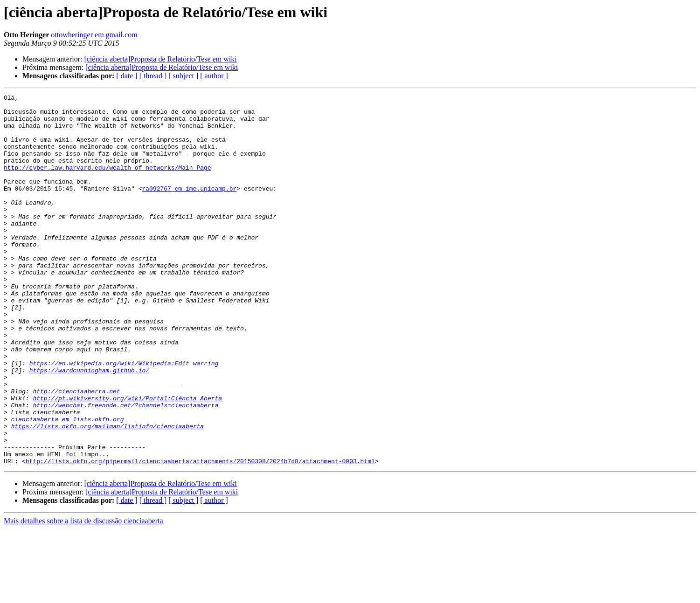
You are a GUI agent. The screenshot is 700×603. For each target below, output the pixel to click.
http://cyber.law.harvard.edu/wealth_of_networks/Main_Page (107, 183)
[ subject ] (183, 76)
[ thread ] (153, 76)
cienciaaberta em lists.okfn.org (68, 485)
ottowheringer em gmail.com (94, 35)
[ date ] (127, 76)
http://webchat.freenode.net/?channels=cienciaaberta (125, 468)
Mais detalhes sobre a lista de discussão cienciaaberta (83, 595)
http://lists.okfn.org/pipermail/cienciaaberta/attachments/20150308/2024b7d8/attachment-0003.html (200, 535)
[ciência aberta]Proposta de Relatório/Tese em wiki (160, 59)
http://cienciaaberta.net (76, 451)
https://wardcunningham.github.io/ (89, 426)
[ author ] (214, 76)
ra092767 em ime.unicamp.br (189, 208)
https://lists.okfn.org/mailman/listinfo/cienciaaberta (107, 493)
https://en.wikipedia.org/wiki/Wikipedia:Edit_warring (124, 418)
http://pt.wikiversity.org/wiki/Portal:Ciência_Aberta (127, 459)
